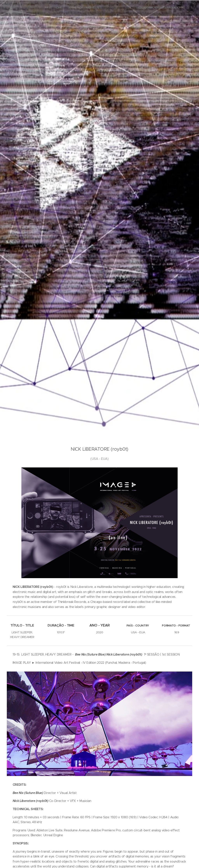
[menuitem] (166, 8)
